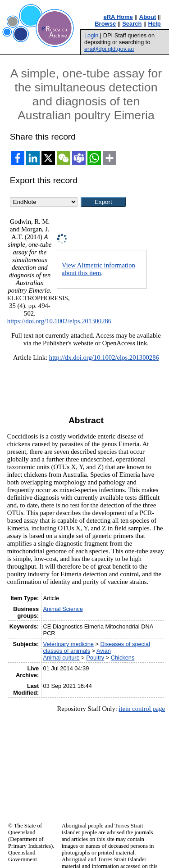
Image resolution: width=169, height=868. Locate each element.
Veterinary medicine (69, 644)
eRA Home (118, 17)
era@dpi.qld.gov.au (109, 49)
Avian (104, 651)
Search (132, 24)
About (148, 17)
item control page (142, 709)
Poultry (95, 658)
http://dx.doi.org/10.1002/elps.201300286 (104, 357)
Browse (105, 24)
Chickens (123, 658)
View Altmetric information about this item (98, 269)
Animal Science (63, 609)
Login (91, 35)
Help (155, 24)
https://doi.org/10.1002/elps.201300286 (59, 321)
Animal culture (62, 658)
